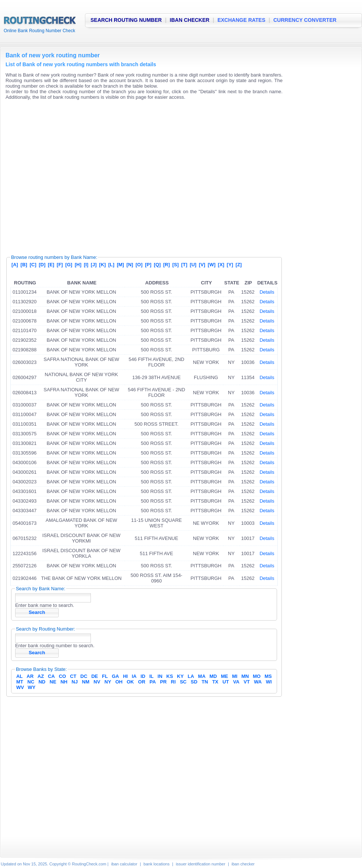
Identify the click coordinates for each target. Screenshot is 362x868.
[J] (94, 265)
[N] (130, 265)
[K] (102, 265)
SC (183, 682)
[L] (111, 265)
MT (20, 682)
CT (73, 676)
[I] (86, 265)
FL (105, 676)
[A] (15, 265)
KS (170, 676)
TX (215, 682)
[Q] (157, 265)
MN (245, 676)
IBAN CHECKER (190, 20)
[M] (120, 265)
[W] (211, 265)
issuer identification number (201, 864)
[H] (78, 265)
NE (53, 682)
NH (64, 682)
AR (30, 676)
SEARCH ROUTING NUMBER (126, 20)
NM (86, 682)
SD (194, 682)
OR (142, 682)
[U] (193, 265)
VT (247, 682)
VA (236, 682)
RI (173, 682)
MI (235, 676)
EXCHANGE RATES (242, 20)
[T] (184, 265)
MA (202, 676)
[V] (202, 265)
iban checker (243, 864)
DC (84, 676)
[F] (60, 265)
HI (125, 676)
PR (163, 682)
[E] (51, 265)
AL (19, 676)
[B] (24, 265)
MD (213, 676)
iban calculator (124, 864)
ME (225, 676)
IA (134, 676)
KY (180, 676)
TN (205, 682)
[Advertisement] (69, 175)
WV (20, 687)
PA (153, 682)
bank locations (157, 864)
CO (62, 676)
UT (226, 682)
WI (269, 682)
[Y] (230, 265)
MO (257, 676)
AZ (41, 676)
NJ (75, 682)
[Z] (239, 265)
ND (42, 682)
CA (52, 676)
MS (268, 676)
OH (119, 682)
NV (97, 682)
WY (32, 687)
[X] (221, 265)
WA (258, 682)
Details (267, 292)
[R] (167, 265)
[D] (42, 265)
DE (95, 676)
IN (160, 676)
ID (143, 676)
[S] (175, 265)
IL (151, 676)
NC (31, 682)
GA (116, 676)
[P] (148, 265)
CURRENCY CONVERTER (305, 20)
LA (191, 676)
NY (108, 682)
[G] (69, 265)
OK (130, 682)
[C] (33, 265)
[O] (139, 265)
